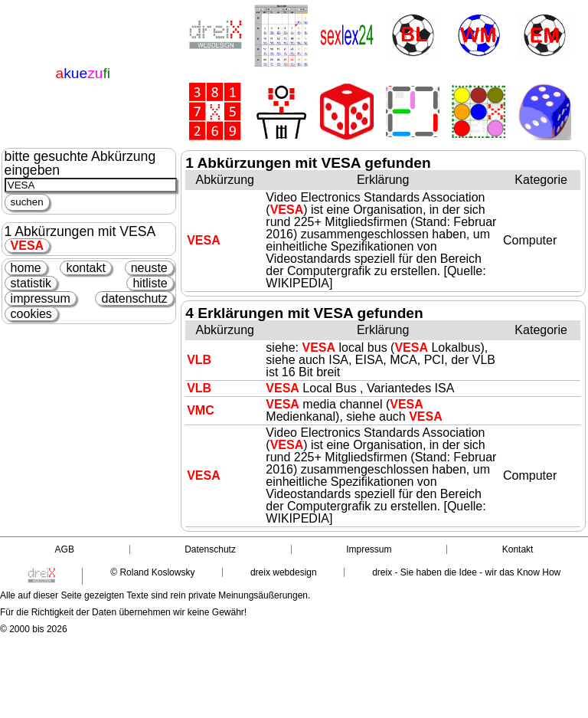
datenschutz (134, 298)
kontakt (86, 268)
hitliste (150, 283)
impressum (41, 298)
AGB (65, 549)
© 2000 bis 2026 (34, 629)
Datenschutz (210, 549)
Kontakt (518, 549)
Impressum (369, 549)
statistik (31, 283)
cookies (31, 314)
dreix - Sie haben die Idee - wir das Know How (466, 572)
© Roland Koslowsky (152, 572)
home (26, 268)
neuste (149, 268)
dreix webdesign (284, 572)
